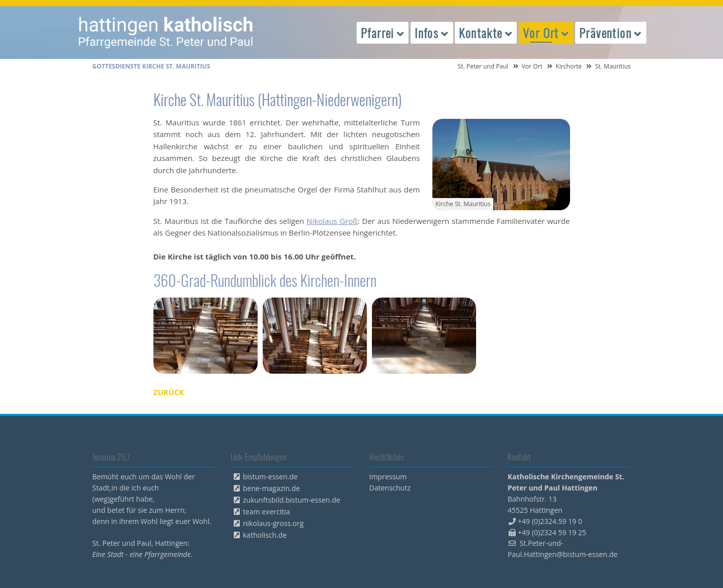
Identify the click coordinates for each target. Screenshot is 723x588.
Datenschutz (390, 488)
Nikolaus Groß (332, 221)
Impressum (388, 477)
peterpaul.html (166, 32)
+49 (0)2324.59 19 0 (550, 521)
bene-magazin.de (271, 488)
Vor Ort (532, 66)
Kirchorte (569, 66)
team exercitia (266, 512)
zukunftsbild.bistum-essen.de (292, 500)
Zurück (169, 392)
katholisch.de (265, 535)
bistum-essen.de (270, 477)
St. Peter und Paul (483, 66)
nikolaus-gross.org (273, 523)
